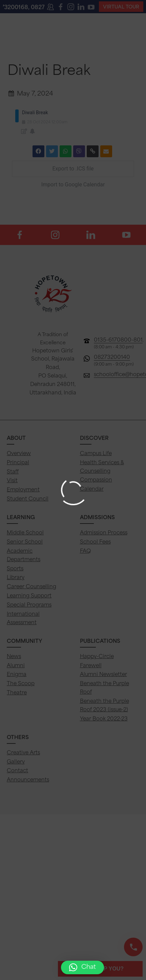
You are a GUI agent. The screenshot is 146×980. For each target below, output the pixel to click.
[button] (82, 967)
